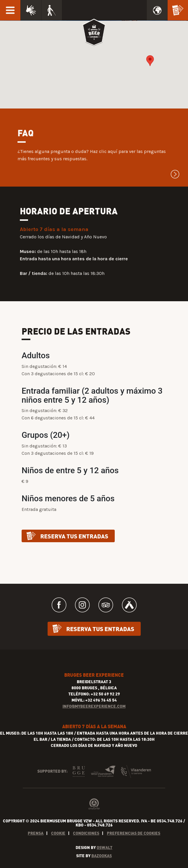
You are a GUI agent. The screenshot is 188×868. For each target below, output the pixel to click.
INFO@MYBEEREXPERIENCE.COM (94, 706)
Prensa (36, 833)
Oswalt (105, 847)
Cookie (58, 833)
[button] (150, 61)
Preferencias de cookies (134, 833)
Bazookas (102, 856)
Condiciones (86, 833)
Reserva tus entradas (74, 536)
